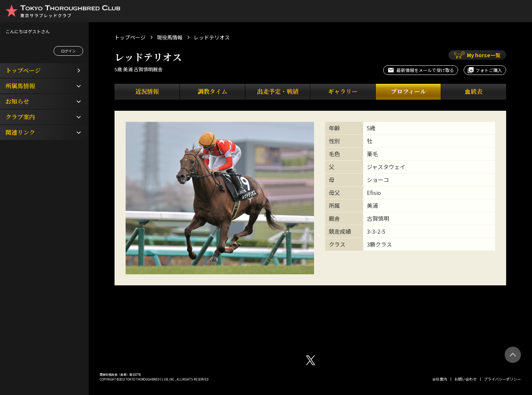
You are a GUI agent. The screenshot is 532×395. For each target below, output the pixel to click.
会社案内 (440, 379)
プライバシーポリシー (502, 379)
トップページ (130, 37)
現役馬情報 (170, 37)
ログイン (68, 51)
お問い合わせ (465, 379)
